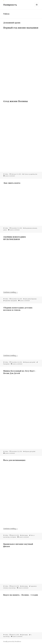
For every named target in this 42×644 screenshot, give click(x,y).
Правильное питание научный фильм (18, 545)
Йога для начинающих (14, 460)
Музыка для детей (30, 362)
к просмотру (12, 588)
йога (32, 535)
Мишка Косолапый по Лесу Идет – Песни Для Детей (20, 372)
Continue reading (10, 292)
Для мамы (25, 535)
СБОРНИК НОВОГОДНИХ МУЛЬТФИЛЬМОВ (14, 238)
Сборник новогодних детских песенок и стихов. (18, 309)
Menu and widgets (37, 7)
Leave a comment (10, 176)
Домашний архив (12, 23)
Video (7, 174)
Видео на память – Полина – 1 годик (21, 595)
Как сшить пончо (12, 183)
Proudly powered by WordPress (12, 642)
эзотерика (13, 537)
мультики (8, 301)
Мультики (34, 299)
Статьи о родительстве (31, 174)
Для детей (28, 299)
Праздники (14, 301)
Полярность (10, 5)
